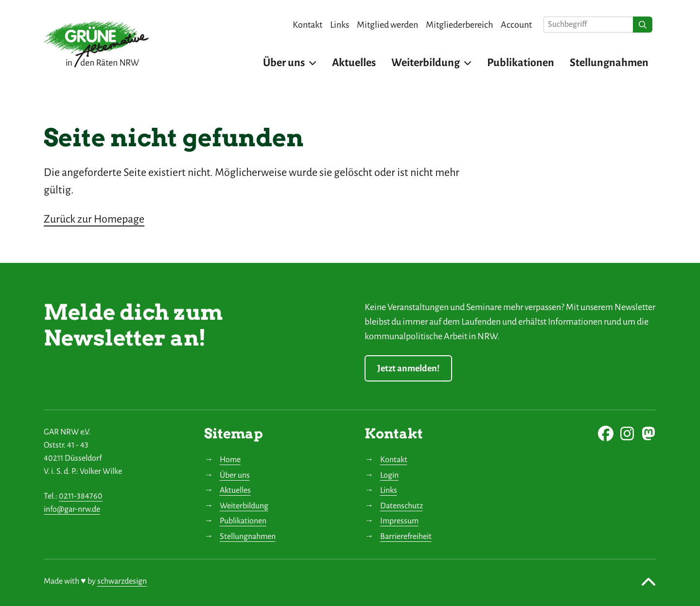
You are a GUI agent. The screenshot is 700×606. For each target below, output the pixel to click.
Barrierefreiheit (406, 537)
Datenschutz (402, 506)
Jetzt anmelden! (408, 368)
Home (230, 460)
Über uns (235, 475)
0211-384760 (81, 496)
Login (389, 475)
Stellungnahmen (248, 537)
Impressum (399, 521)
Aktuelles (235, 490)
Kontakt (394, 460)
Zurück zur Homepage (94, 219)
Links (389, 490)
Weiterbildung (244, 506)
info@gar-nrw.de (72, 509)
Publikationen (243, 521)
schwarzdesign (122, 581)
